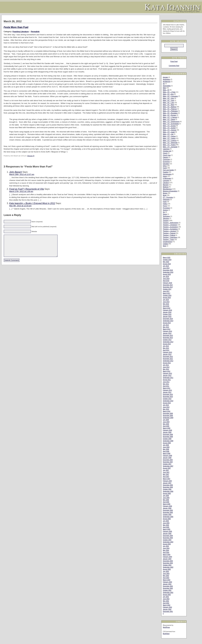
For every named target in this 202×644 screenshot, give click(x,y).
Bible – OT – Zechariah (170, 147)
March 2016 (167, 308)
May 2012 (166, 369)
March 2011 (167, 388)
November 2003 (168, 563)
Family (165, 168)
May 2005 (166, 525)
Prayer (165, 206)
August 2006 (167, 493)
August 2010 (167, 403)
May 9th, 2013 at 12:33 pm (20, 206)
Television (166, 218)
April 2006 (166, 502)
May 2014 (166, 327)
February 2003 (167, 582)
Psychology (166, 208)
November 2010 (168, 397)
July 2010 (166, 405)
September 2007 (168, 466)
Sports (165, 214)
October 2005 (167, 515)
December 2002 (168, 586)
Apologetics (167, 79)
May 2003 (166, 576)
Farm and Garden (168, 170)
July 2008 (166, 445)
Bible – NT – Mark (168, 105)
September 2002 (168, 593)
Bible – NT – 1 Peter (169, 92)
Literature (24, 32)
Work (164, 246)
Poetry (165, 202)
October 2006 (167, 489)
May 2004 (166, 550)
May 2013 (166, 348)
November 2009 (168, 416)
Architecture (167, 82)
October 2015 (167, 314)
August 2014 (167, 323)
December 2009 (168, 413)
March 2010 (167, 411)
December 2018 (168, 270)
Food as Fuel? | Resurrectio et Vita (27, 189)
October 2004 (167, 540)
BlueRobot (166, 634)
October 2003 (167, 565)
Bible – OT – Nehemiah (170, 143)
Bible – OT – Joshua (169, 136)
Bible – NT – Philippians (170, 111)
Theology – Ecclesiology (170, 227)
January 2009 (167, 432)
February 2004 (167, 557)
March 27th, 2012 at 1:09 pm (21, 191)
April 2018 (166, 281)
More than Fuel (16, 27)
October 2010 (167, 399)
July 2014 (166, 325)
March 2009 (167, 428)
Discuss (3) (31, 156)
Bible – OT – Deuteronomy (171, 122)
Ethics (165, 166)
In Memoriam (167, 178)
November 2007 (168, 462)
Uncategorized (167, 242)
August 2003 (167, 569)
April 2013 (166, 350)
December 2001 (168, 611)
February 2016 (167, 310)
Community (166, 159)
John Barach (16, 172)
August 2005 (167, 519)
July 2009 (166, 420)
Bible (164, 88)
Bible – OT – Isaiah (169, 132)
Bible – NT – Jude (168, 100)
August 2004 (167, 544)
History (165, 176)
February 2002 (167, 607)
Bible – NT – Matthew (170, 107)
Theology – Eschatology (170, 229)
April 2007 (166, 477)
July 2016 (166, 300)
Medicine (166, 187)
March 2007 (167, 479)
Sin (164, 212)
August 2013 (167, 344)
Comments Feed (174, 66)
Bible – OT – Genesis (170, 130)
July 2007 (166, 470)
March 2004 (167, 555)
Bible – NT (166, 90)
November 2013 (168, 338)
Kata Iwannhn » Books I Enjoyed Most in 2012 (32, 203)
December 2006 (168, 485)
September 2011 (168, 378)
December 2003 (168, 561)
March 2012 (167, 371)
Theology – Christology (170, 225)
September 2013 (168, 342)
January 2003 (167, 584)
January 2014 (167, 333)
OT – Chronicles (168, 197)
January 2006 (167, 508)
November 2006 (168, 487)
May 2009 (166, 424)
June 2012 (166, 367)
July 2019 (166, 266)
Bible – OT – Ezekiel (169, 128)
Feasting (16, 32)
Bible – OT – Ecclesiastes (171, 124)
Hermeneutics (167, 174)
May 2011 (166, 384)
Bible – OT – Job (168, 134)
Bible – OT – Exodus (169, 126)
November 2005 (168, 512)
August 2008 (167, 443)
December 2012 (168, 357)
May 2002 (166, 601)
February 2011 (167, 390)
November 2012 (168, 359)
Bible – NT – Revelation (170, 113)
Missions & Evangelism (170, 191)
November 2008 (168, 437)
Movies (165, 193)
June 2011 (166, 382)
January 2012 (167, 376)
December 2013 (168, 335)
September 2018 (168, 272)
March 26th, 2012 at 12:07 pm (22, 174)
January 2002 (167, 609)
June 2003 (166, 574)
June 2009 (166, 422)
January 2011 (167, 392)
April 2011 (166, 386)
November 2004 (168, 538)
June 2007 (166, 472)
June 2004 (166, 548)
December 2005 (168, 510)
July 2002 (166, 597)
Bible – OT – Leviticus (170, 141)
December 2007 (168, 460)
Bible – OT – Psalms (169, 145)
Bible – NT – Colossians (170, 96)
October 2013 (167, 340)
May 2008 (166, 449)
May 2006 (166, 500)
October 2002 (167, 590)
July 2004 (166, 546)
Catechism (166, 149)
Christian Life (167, 151)
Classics (165, 157)
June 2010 (166, 407)
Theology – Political (169, 235)
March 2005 (167, 529)
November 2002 (168, 588)
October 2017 (167, 289)
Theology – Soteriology (170, 237)
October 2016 (167, 295)
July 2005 (166, 521)
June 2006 (166, 498)
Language (166, 181)
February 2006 (167, 506)
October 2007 (167, 464)
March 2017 (167, 293)
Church (165, 153)
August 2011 (167, 380)
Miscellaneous (167, 189)
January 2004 (167, 559)
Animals (165, 77)
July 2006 (166, 496)
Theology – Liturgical (169, 231)
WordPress (166, 627)
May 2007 (166, 475)
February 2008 (167, 456)
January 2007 (167, 483)
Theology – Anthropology (171, 223)
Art (164, 84)
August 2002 (167, 595)
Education (166, 164)
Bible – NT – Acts (168, 94)
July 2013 (166, 346)
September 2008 (168, 441)
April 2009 (166, 426)
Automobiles (167, 86)
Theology (166, 221)
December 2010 (168, 394)
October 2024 (167, 260)
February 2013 (167, 352)
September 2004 (168, 542)
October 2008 (167, 439)
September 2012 (168, 361)
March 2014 (167, 329)
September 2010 (168, 401)
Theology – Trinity (168, 240)
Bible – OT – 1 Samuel (170, 117)
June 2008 (166, 447)
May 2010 (166, 409)
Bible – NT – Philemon (170, 109)
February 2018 (167, 283)
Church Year (167, 155)
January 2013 (167, 354)
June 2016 (166, 302)
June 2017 (166, 291)
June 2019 (166, 268)
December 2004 (168, 536)
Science (165, 210)
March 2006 (167, 504)
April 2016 (166, 306)
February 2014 (167, 331)
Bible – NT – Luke (168, 103)
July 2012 (166, 365)
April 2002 (166, 603)
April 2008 (166, 451)
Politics (165, 204)
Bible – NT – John (168, 98)
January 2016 (167, 312)
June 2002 (166, 599)
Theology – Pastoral (169, 233)
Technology (166, 216)
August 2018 (167, 274)
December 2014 (168, 319)
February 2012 (167, 373)
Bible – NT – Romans (170, 115)
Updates (165, 244)
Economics (166, 162)
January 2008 (167, 458)
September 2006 (168, 491)
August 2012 (167, 363)
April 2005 (166, 527)
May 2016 (166, 304)
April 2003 (166, 578)
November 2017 (168, 287)
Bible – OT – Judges (169, 138)
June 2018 (166, 279)
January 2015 (167, 317)
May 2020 (166, 262)
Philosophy (166, 200)
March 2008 (167, 453)
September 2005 (168, 517)
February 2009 (167, 430)
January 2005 (167, 534)
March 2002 (167, 605)
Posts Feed (174, 61)
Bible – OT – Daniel (169, 119)
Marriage (166, 185)
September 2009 (168, 418)
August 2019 (167, 264)
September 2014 (168, 321)
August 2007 (167, 468)
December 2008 (168, 435)
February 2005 (167, 531)
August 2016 (167, 298)
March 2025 (167, 258)
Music (165, 195)
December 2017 (168, 285)
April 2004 (166, 552)
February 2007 (167, 481)
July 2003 (166, 571)
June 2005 (166, 523)
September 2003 (168, 567)
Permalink (35, 32)
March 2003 (167, 580)
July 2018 (166, 276)
